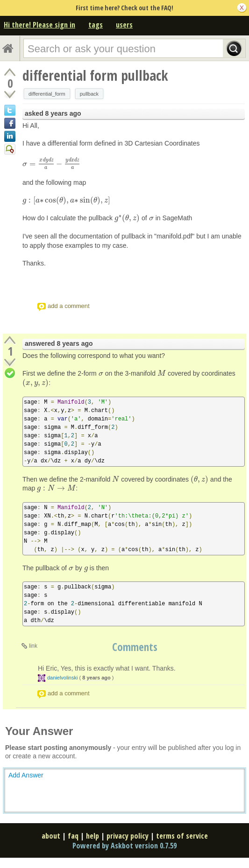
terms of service (182, 836)
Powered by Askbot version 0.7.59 (124, 846)
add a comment (69, 306)
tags (96, 25)
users (124, 25)
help (92, 836)
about (51, 836)
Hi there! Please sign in (39, 25)
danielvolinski (62, 678)
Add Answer (26, 775)
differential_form (47, 94)
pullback (89, 94)
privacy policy (128, 836)
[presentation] (51, 164)
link (33, 646)
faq (73, 836)
